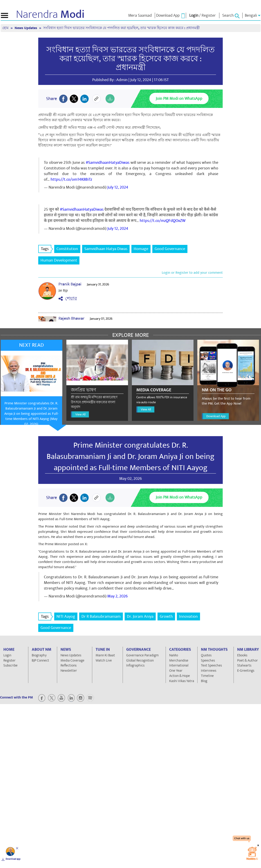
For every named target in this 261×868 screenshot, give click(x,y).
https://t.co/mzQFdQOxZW (163, 221)
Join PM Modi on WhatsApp (179, 99)
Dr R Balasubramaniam (101, 616)
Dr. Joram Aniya (140, 616)
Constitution (67, 249)
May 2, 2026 (117, 596)
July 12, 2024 (118, 187)
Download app (13, 859)
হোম (6, 28)
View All (80, 414)
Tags (46, 249)
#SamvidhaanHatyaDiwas (108, 163)
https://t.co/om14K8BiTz (71, 179)
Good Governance (170, 249)
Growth (166, 616)
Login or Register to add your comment (192, 273)
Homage (141, 249)
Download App (216, 416)
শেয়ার (68, 299)
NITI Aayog (66, 616)
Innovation (188, 616)
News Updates (26, 28)
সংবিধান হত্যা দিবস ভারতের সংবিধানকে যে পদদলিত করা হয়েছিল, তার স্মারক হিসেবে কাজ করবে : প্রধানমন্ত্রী (121, 28)
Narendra (50, 14)
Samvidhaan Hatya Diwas (106, 249)
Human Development (59, 260)
